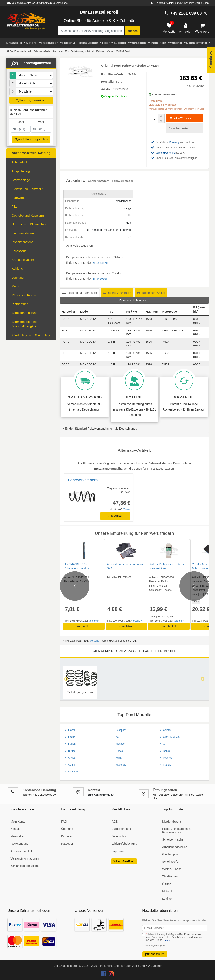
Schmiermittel (198, 43)
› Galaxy (165, 730)
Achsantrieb (20, 162)
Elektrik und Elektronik (27, 189)
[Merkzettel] (169, 28)
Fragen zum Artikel (151, 293)
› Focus (70, 737)
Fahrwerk (18, 198)
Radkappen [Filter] (52, 43)
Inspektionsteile (22, 242)
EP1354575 (100, 263)
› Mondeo (119, 744)
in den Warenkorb (181, 118)
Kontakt (16, 829)
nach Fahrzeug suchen (31, 139)
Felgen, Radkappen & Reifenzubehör (176, 830)
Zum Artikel (115, 516)
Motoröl (33, 43)
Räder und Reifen (24, 295)
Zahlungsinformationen (25, 866)
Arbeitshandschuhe (175, 847)
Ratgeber (67, 844)
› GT (163, 744)
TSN (41, 122)
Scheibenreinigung (25, 313)
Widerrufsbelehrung (124, 844)
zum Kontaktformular (101, 795)
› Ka (116, 737)
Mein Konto (18, 822)
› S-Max (118, 751)
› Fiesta (70, 730)
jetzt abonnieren (155, 954)
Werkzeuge (140, 43)
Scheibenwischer (173, 839)
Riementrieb (20, 304)
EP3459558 (100, 279)
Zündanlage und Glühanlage (31, 335)
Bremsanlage (21, 180)
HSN (21, 122)
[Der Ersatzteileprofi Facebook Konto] (104, 975)
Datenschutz (120, 836)
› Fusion (70, 744)
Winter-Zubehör (172, 869)
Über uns (67, 829)
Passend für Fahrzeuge (80, 293)
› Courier (71, 765)
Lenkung (18, 277)
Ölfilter (166, 884)
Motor (16, 286)
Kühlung (17, 268)
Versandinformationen (25, 858)
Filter (107, 43)
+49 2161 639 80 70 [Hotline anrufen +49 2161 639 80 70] (189, 13)
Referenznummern (117, 293)
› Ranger (166, 751)
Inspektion (160, 43)
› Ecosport (119, 730)
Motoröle (168, 891)
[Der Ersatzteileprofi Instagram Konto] (110, 975)
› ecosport (72, 772)
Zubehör (122, 43)
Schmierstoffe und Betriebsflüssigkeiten (26, 324)
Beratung (174, 142)
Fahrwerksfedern (83, 480)
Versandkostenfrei (166, 153)
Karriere (66, 836)
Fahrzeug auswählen (31, 100)
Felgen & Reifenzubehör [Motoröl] (82, 43)
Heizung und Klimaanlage (30, 224)
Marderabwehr (172, 822)
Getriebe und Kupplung (28, 215)
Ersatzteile (16, 43)
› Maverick (119, 765)
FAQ (64, 822)
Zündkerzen (170, 876)
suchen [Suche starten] (133, 31)
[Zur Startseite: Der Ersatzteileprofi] (26, 22)
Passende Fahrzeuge (134, 300)
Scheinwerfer (171, 862)
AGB (115, 822)
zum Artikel (84, 626)
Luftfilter (167, 899)
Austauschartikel (21, 851)
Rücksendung (20, 844)
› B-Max (70, 751)
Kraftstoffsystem (23, 260)
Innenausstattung (24, 233)
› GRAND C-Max (170, 737)
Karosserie (19, 251)
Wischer (178, 43)
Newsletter (18, 836)
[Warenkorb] (202, 28)
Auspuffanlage (22, 171)
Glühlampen (170, 854)
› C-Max (70, 758)
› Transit (165, 765)
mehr (196, 602)
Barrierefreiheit (121, 829)
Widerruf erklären (124, 861)
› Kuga (117, 758)
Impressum (119, 851)
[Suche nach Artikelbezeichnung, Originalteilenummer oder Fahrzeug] (91, 31)
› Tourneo (166, 758)
